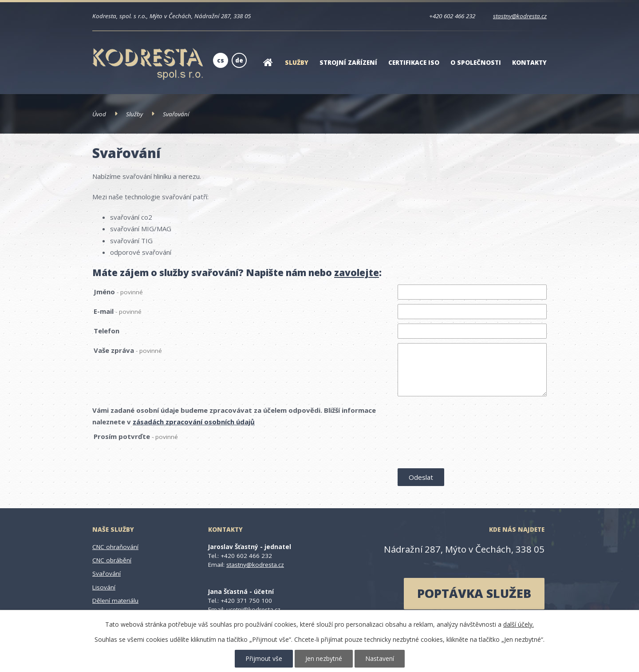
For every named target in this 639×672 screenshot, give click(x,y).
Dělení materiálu (115, 601)
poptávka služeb (474, 593)
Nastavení (380, 658)
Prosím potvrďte (136, 436)
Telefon (106, 331)
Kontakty (529, 63)
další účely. (519, 624)
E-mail (118, 311)
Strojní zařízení (348, 63)
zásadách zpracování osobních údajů (194, 422)
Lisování (104, 587)
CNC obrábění (112, 560)
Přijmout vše (264, 658)
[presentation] (465, 448)
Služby (297, 63)
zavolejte (357, 273)
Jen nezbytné (324, 658)
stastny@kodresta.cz (520, 16)
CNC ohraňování (115, 547)
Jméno (118, 292)
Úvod (268, 68)
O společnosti (476, 63)
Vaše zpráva (128, 350)
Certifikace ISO (414, 63)
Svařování (106, 573)
